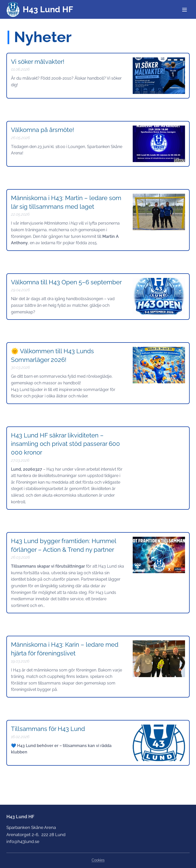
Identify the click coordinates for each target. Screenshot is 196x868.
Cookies (98, 860)
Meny (185, 10)
